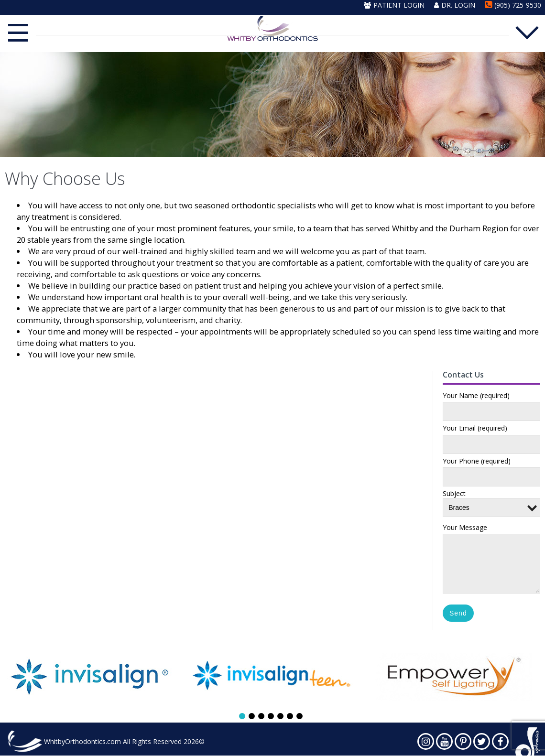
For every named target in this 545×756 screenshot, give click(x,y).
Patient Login (394, 5)
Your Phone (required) (477, 462)
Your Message (465, 528)
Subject (491, 502)
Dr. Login (455, 5)
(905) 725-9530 (513, 5)
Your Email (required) (475, 429)
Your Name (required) (476, 396)
